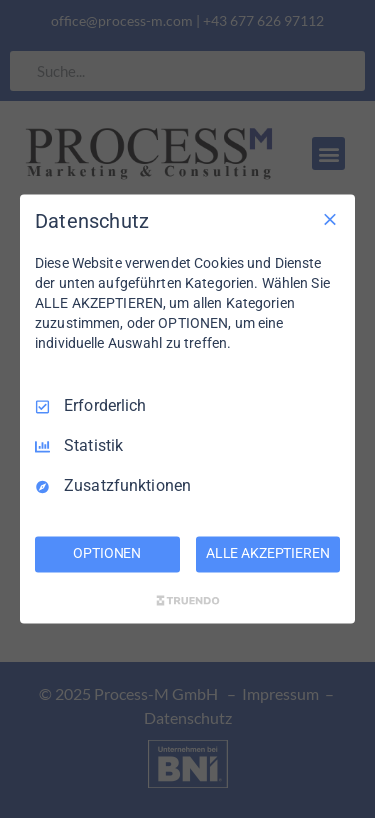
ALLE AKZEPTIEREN (268, 554)
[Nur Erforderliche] (330, 219)
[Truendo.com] (188, 601)
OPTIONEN (107, 554)
